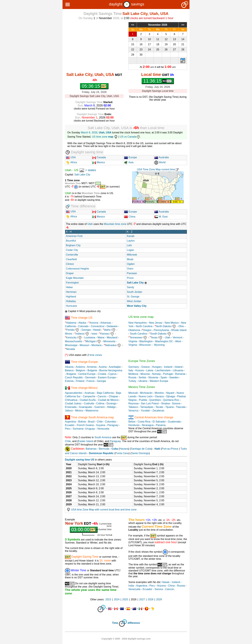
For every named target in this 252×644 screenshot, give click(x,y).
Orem (130, 269)
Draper (70, 273)
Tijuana (169, 407)
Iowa (94, 334)
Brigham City (73, 245)
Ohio (181, 326)
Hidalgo (111, 407)
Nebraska (110, 345)
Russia (132, 377)
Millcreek (132, 255)
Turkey (132, 381)
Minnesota (109, 342)
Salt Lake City (82, 175)
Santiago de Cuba (141, 449)
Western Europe (159, 381)
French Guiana (85, 425)
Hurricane (71, 306)
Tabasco (133, 407)
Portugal (168, 374)
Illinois (68, 334)
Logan (131, 250)
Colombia (110, 422)
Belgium (81, 370)
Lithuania (178, 370)
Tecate (159, 407)
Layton (131, 241)
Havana (124, 449)
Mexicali (133, 393)
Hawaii (97, 330)
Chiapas (113, 396)
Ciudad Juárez (73, 403)
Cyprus (112, 374)
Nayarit (170, 393)
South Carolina (139, 334)
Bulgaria (92, 370)
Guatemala (174, 422)
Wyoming (159, 345)
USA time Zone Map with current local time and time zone (101, 510)
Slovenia (153, 377)
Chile (100, 422)
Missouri (85, 345)
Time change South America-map (92, 417)
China (130, 217)
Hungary (157, 367)
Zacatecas (158, 411)
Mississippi (71, 345)
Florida (70, 330)
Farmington (72, 283)
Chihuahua (71, 400)
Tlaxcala (181, 407)
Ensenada (71, 407)
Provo (130, 278)
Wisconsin (145, 345)
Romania (180, 374)
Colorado (83, 326)
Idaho (107, 330)
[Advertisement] (94, 44)
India (131, 586)
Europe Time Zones (142, 361)
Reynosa (133, 403)
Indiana (80, 334)
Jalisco (69, 411)
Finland (80, 381)
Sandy (131, 287)
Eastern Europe (107, 377)
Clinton (70, 264)
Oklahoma (134, 330)
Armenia (92, 367)
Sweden (174, 377)
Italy (131, 370)
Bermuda (104, 449)
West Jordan (134, 301)
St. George (133, 297)
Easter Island (86, 441)
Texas (154, 338)
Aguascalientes (74, 393)
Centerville (72, 255)
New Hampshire (138, 323)
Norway (157, 374)
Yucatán (145, 411)
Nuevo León (146, 396)
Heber (69, 287)
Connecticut (98, 326)
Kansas (105, 334)
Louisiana (90, 338)
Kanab (131, 236)
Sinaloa (165, 403)
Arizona (94, 323)
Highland (71, 297)
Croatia (102, 374)
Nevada (70, 349)
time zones (96, 355)
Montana (96, 345)
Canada (99, 157)
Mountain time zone (115, 224)
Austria (103, 367)
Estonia (69, 381)
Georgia (86, 330)
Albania (69, 367)
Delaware (112, 326)
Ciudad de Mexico (108, 400)
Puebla (143, 400)
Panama (161, 425)
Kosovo (140, 370)
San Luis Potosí (150, 403)
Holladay (71, 301)
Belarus (69, 370)
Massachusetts (74, 342)
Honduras (134, 425)
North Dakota (163, 326)
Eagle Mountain (75, 278)
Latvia (150, 370)
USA (71, 157)
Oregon (147, 330)
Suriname (78, 429)
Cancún (102, 396)
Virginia (133, 341)
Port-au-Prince (170, 449)
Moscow (145, 374)
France (90, 381)
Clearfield (71, 259)
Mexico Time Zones (142, 387)
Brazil (91, 422)
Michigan (91, 342)
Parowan (132, 273)
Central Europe (87, 374)
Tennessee (136, 338)
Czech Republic (74, 377)
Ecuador (70, 425)
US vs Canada (130, 137)
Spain (164, 377)
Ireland (178, 367)
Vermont (177, 338)
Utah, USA (105, 133)
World (160, 162)
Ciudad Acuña (88, 400)
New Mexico (172, 323)
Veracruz (133, 411)
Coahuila (89, 403)
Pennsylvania (161, 330)
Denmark (90, 377)
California (70, 326)
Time (115, 623)
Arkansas (106, 323)
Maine (101, 338)
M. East (161, 217)
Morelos (159, 393)
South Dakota (158, 334)
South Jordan (135, 292)
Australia (162, 157)
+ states (91, 170)
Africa (73, 162)
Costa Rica (144, 422)
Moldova (133, 374)
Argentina (70, 422)
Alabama (71, 323)
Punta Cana (122, 453)
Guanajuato (85, 407)
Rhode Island (179, 330)
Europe (130, 157)
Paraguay (113, 425)
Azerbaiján (115, 367)
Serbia (142, 377)
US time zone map (141, 317)
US (76, 170)
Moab (130, 259)
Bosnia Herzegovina (111, 370)
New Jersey (156, 323)
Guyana (101, 425)
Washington (146, 341)
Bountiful (71, 241)
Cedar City (72, 250)
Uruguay (90, 429)
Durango (111, 403)
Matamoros (92, 411)
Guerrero (99, 407)
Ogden (131, 264)
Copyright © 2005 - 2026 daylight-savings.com (126, 639)
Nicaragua (148, 425)
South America (103, 437)
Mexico (99, 162)
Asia (129, 162)
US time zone (105, 137)
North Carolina (144, 326)
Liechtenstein (163, 370)
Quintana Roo (171, 400)
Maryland (112, 338)
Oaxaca (159, 396)
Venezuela (103, 429)
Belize (132, 422)
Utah (68, 170)
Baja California (105, 393)
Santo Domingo (140, 453)
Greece (145, 367)
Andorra (80, 367)
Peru (68, 429)
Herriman (71, 292)
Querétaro (155, 400)
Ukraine (143, 381)
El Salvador (159, 422)
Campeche (89, 396)
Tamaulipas (147, 407)
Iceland (168, 367)
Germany (134, 367)
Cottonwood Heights (77, 269)
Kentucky (71, 338)
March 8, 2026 (89, 133)
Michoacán (146, 393)
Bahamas (91, 449)
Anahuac (90, 393)
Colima (100, 403)
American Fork (74, 236)
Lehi (129, 245)
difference (134, 623)
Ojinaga (170, 396)
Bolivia (82, 422)
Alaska (82, 323)
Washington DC (164, 341)
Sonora (176, 403)
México (79, 411)
